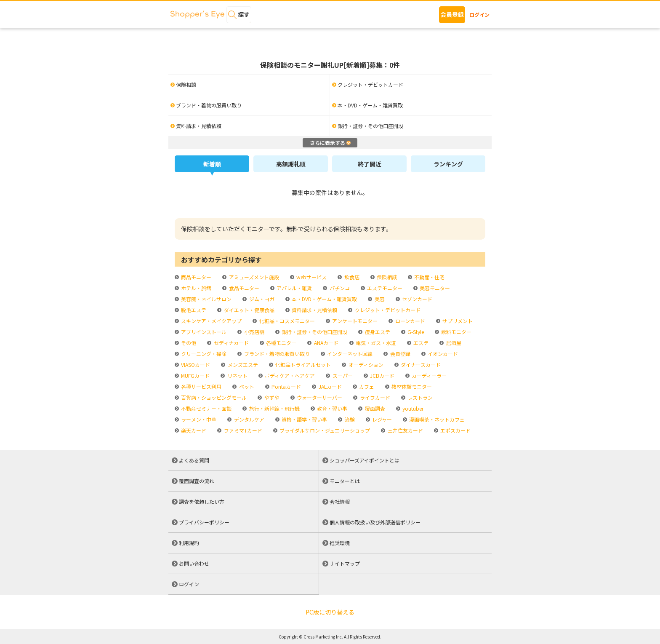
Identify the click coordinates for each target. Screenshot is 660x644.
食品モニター (244, 288)
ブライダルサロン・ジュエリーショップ (324, 430)
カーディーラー (428, 375)
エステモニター (384, 288)
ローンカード (410, 321)
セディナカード (231, 343)
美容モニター (434, 288)
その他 (188, 343)
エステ (420, 343)
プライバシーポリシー (204, 522)
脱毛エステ (193, 310)
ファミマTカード (242, 430)
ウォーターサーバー (319, 397)
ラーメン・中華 (198, 419)
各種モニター (281, 343)
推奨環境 (340, 543)
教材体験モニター (411, 386)
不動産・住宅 (429, 277)
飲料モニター (456, 332)
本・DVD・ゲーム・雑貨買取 (324, 299)
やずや (271, 397)
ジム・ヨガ (261, 299)
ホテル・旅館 (196, 288)
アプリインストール (203, 332)
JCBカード (382, 375)
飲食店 (351, 277)
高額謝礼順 (291, 164)
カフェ (366, 386)
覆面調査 (374, 408)
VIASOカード (195, 365)
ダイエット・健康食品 (249, 310)
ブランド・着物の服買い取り (276, 354)
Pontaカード (286, 386)
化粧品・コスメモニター (286, 321)
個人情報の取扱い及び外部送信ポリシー (375, 522)
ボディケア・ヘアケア (289, 375)
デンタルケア (249, 419)
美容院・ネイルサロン (206, 299)
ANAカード (326, 343)
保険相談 (386, 277)
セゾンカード (416, 299)
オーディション (365, 365)
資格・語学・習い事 (304, 419)
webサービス (311, 277)
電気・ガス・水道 (375, 343)
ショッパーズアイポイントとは (365, 460)
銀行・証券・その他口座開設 (314, 332)
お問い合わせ (194, 563)
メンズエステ (242, 365)
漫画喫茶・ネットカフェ (436, 419)
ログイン (479, 15)
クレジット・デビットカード (387, 310)
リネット (237, 375)
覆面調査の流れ (197, 481)
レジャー (381, 419)
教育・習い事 (331, 408)
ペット (246, 386)
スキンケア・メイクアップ (211, 321)
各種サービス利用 (201, 386)
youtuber (412, 408)
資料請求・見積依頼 (314, 310)
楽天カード (193, 430)
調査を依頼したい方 (202, 501)
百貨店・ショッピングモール (213, 397)
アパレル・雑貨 (294, 288)
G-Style (415, 332)
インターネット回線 (349, 354)
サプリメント (457, 321)
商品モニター (196, 277)
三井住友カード (405, 430)
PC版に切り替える (330, 612)
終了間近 (370, 164)
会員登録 (452, 14)
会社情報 (340, 501)
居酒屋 (453, 343)
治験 (349, 419)
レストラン (419, 397)
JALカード (330, 386)
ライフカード (374, 397)
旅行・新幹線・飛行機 (274, 408)
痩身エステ (377, 332)
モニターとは (345, 481)
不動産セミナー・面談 (206, 408)
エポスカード (455, 430)
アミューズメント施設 (253, 277)
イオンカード (442, 354)
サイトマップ (345, 563)
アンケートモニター (354, 321)
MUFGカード (195, 375)
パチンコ (339, 288)
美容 (379, 299)
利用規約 (189, 543)
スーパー (342, 375)
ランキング (448, 164)
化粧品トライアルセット (302, 365)
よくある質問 (194, 460)
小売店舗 (254, 332)
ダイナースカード (420, 365)
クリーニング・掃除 (203, 354)
